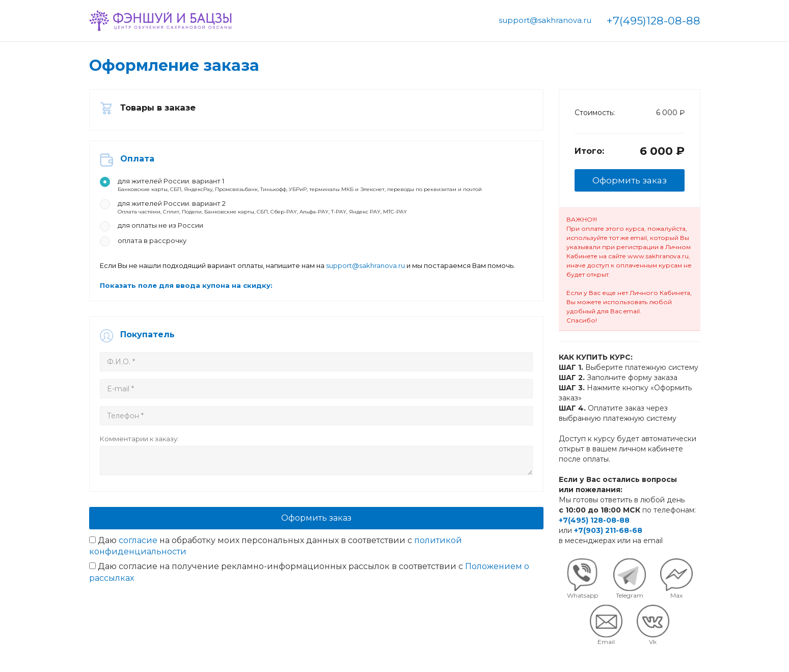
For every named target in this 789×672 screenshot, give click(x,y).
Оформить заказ (316, 547)
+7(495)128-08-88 (654, 21)
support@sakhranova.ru (545, 20)
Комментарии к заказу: (160, 463)
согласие (138, 569)
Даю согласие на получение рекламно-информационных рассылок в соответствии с (309, 602)
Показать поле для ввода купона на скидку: (207, 300)
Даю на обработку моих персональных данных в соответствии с (276, 575)
